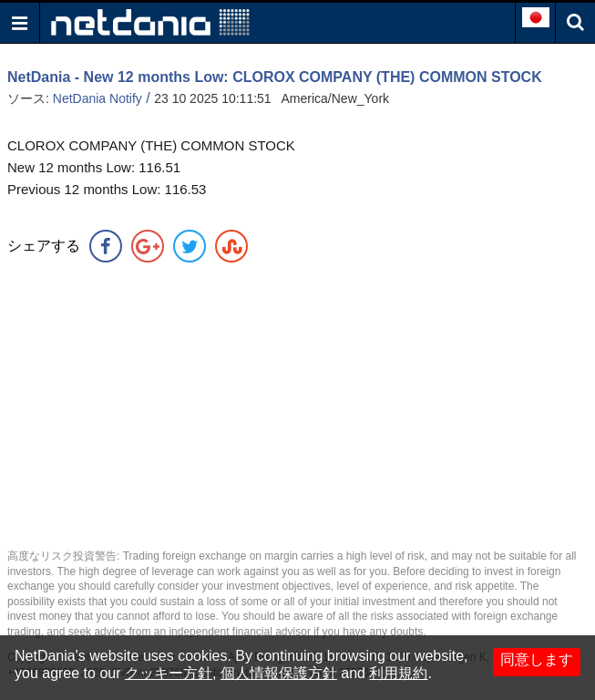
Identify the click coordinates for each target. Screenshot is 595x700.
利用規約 (398, 673)
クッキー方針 (169, 673)
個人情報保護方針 (279, 673)
